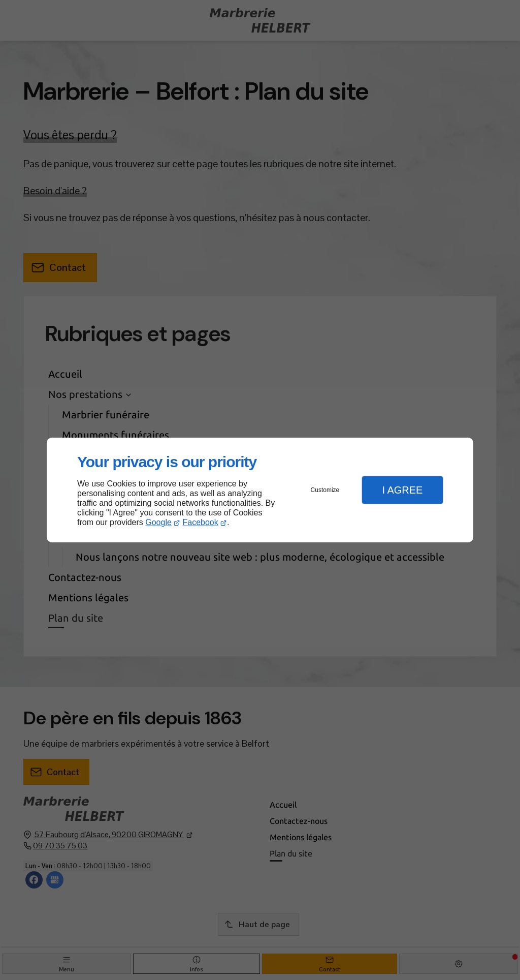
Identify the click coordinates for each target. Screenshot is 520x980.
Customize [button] (325, 490)
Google (158, 522)
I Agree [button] (402, 490)
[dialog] (260, 490)
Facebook (201, 522)
